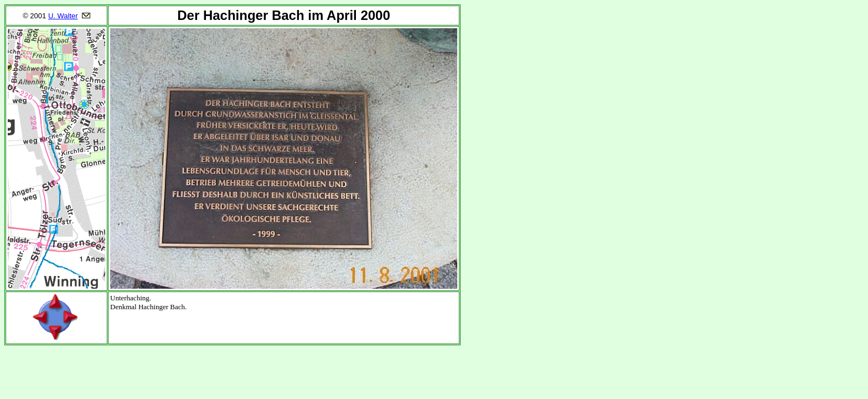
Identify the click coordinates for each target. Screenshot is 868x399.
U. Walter (63, 16)
